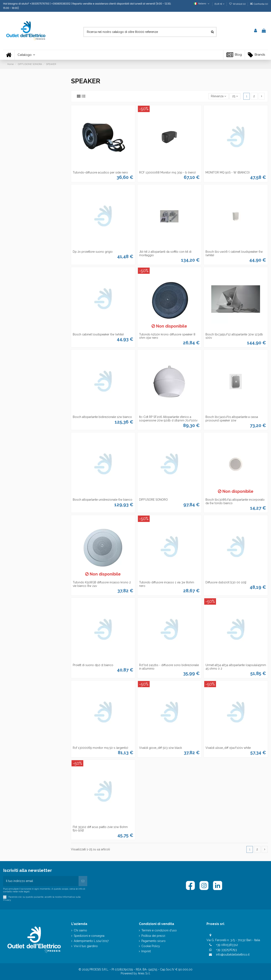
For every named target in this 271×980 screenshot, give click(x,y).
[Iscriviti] (83, 881)
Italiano (202, 4)
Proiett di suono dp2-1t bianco (93, 665)
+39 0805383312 (227, 945)
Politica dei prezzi (153, 936)
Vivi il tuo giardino (86, 946)
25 (235, 96)
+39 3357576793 (226, 950)
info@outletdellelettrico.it (233, 955)
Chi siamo (80, 930)
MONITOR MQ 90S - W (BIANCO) (228, 172)
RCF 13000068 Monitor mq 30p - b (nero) (167, 172)
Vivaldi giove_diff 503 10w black (161, 748)
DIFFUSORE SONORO (153, 500)
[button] (26, 55)
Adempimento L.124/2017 (91, 941)
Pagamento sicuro (153, 941)
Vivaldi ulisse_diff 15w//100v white (228, 748)
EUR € (220, 4)
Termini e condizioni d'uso (159, 930)
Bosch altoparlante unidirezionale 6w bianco (103, 500)
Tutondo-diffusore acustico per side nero (100, 172)
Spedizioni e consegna (89, 936)
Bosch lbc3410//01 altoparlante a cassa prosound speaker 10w (232, 419)
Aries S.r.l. (144, 973)
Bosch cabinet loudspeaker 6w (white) (98, 334)
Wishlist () (237, 4)
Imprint (146, 951)
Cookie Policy (151, 946)
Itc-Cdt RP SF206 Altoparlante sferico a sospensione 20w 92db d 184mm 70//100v (168, 419)
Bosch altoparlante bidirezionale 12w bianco (102, 417)
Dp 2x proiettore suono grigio (93, 252)
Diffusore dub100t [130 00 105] (226, 582)
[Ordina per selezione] (218, 96)
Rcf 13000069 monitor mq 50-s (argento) (100, 748)
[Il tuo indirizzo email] (41, 881)
